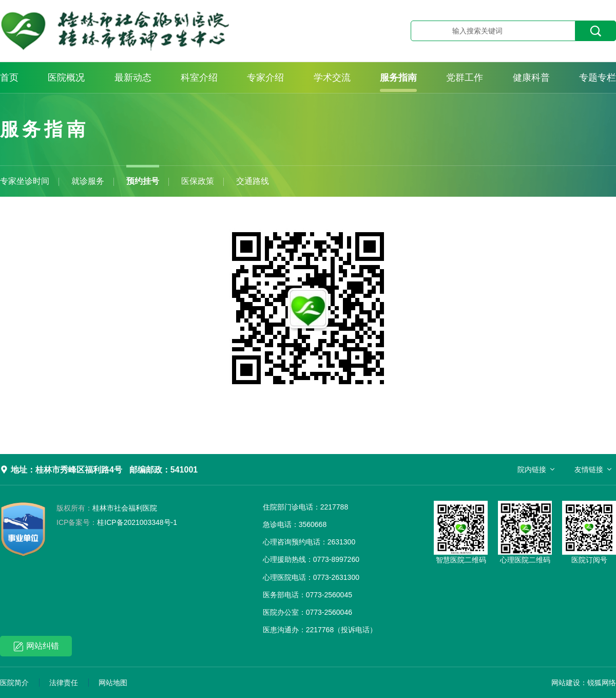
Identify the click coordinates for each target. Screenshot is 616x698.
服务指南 (398, 78)
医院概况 (66, 78)
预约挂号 (143, 181)
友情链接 (589, 469)
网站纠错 (36, 646)
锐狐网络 (602, 683)
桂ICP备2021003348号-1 (117, 522)
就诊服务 (88, 181)
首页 (9, 78)
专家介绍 (265, 78)
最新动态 (133, 78)
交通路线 (253, 181)
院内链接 (532, 469)
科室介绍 (199, 78)
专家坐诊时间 (25, 181)
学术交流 (332, 78)
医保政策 (198, 181)
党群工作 (465, 78)
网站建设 (566, 683)
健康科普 (531, 78)
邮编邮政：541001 (163, 470)
